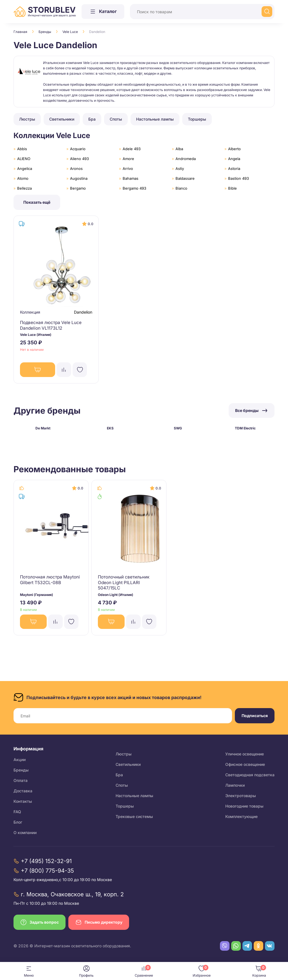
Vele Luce (70, 32)
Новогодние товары (244, 806)
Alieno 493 (79, 159)
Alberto (234, 149)
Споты (122, 785)
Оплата (21, 780)
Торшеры (125, 806)
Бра (119, 775)
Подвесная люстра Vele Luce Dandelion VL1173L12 (52, 326)
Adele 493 (132, 149)
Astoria (234, 168)
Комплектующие (241, 816)
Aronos (76, 168)
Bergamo (78, 188)
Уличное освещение (245, 754)
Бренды (45, 32)
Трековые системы (134, 816)
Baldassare (185, 178)
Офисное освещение (245, 764)
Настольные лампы (134, 796)
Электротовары (241, 796)
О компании (25, 832)
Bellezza (24, 188)
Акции (20, 760)
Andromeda (186, 159)
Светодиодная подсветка (250, 775)
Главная (20, 32)
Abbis (22, 149)
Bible (232, 188)
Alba (179, 149)
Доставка (23, 791)
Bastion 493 (238, 178)
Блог (18, 822)
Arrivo (128, 168)
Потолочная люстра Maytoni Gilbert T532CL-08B (51, 582)
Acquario (78, 149)
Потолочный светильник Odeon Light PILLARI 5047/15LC (125, 585)
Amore (128, 159)
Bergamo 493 (134, 188)
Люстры (124, 754)
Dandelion (83, 313)
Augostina (79, 178)
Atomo (23, 178)
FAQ (17, 812)
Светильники (128, 764)
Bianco (181, 188)
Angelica (25, 168)
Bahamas (130, 178)
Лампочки (235, 785)
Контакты (23, 801)
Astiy (180, 168)
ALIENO (24, 159)
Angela (234, 159)
